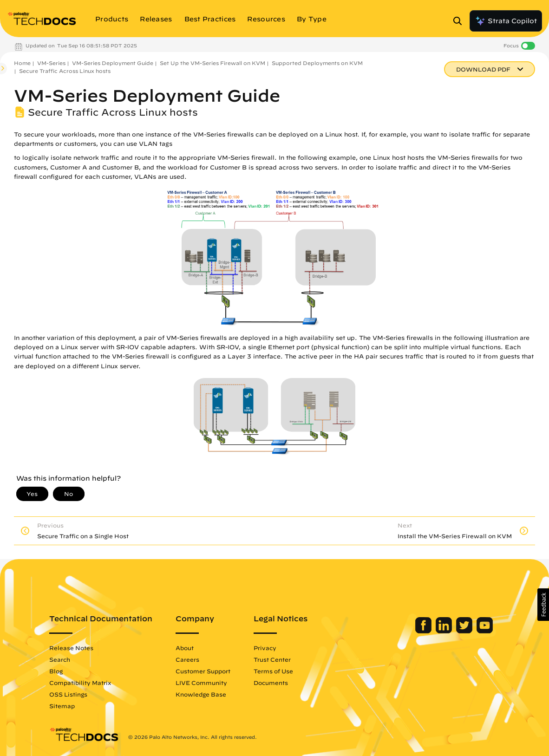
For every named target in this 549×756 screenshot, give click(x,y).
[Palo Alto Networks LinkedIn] (438, 631)
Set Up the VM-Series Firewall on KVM (212, 63)
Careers (194, 659)
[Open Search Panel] (460, 21)
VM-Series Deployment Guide (113, 63)
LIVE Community (208, 683)
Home (22, 63)
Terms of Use (280, 671)
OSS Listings (75, 694)
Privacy (271, 648)
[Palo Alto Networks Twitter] (459, 631)
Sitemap (69, 706)
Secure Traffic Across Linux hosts (65, 71)
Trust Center (279, 659)
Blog (62, 671)
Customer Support (209, 671)
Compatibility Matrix (87, 683)
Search (66, 659)
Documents (277, 683)
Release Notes (78, 648)
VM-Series (51, 63)
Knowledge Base (207, 694)
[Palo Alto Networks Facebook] (418, 631)
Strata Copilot (506, 21)
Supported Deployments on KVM (317, 63)
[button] (543, 605)
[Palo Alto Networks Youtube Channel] (478, 631)
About (191, 648)
